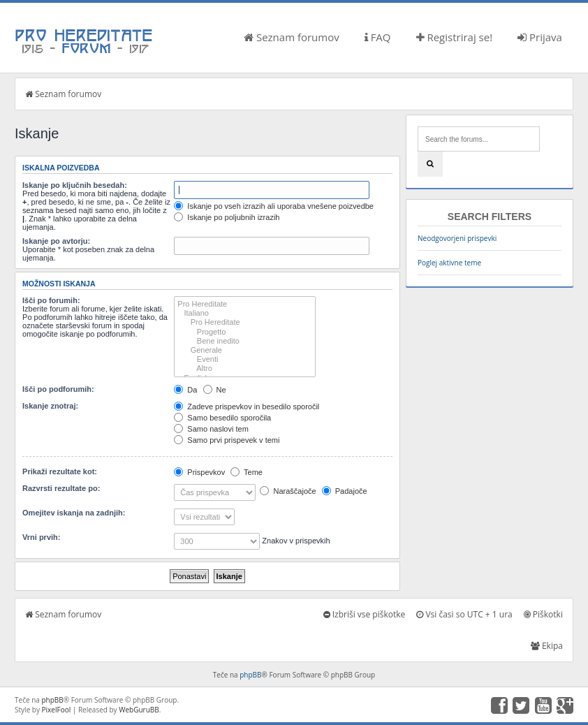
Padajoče (345, 491)
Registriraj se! (455, 37)
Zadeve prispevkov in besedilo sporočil (247, 407)
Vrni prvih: (41, 537)
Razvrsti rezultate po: (61, 488)
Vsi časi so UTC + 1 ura (464, 614)
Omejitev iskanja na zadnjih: (74, 513)
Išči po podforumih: (58, 389)
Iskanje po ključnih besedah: (75, 185)
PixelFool (57, 710)
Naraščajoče (288, 491)
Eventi (245, 359)
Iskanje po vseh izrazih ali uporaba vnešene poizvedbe (274, 206)
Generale (245, 350)
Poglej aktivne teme (449, 263)
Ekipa (547, 646)
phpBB (250, 675)
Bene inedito (245, 341)
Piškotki (543, 614)
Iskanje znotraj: (50, 406)
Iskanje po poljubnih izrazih (227, 217)
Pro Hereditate (245, 304)
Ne (215, 390)
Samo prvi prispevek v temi (227, 440)
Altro (245, 368)
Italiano (245, 313)
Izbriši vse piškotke (365, 614)
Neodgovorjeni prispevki (457, 238)
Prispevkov (199, 472)
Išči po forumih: (51, 300)
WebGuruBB (139, 710)
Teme (247, 472)
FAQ (378, 37)
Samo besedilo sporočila (222, 418)
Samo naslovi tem (211, 429)
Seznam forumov (292, 37)
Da (185, 390)
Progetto (245, 332)
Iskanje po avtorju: (56, 241)
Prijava (540, 37)
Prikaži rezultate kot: (60, 471)
